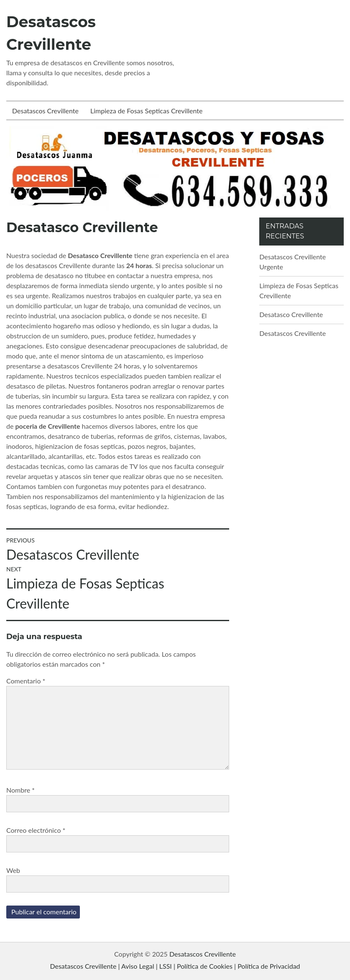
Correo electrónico (36, 830)
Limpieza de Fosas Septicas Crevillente (146, 111)
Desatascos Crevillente (45, 111)
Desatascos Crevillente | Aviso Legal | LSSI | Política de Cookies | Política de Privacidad (175, 966)
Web (13, 870)
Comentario (26, 681)
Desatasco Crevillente (291, 314)
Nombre (20, 790)
